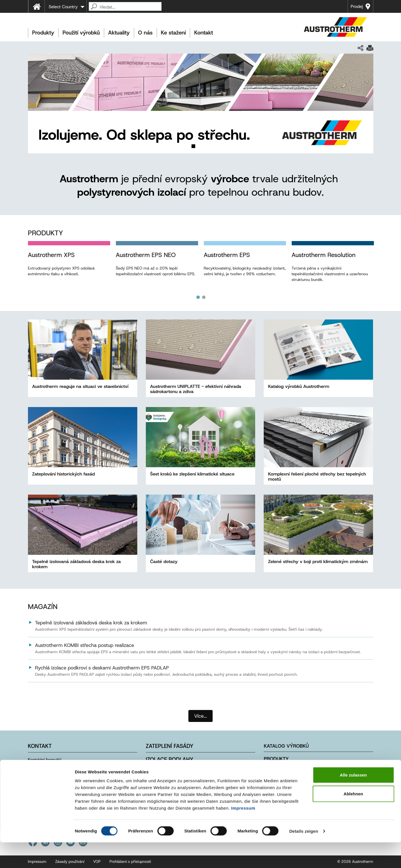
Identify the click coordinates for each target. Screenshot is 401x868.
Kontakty (276, 784)
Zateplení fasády (170, 746)
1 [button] (198, 297)
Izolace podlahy (170, 759)
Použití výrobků (81, 33)
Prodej (357, 7)
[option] (69, 265)
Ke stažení (174, 33)
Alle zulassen (353, 801)
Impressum (243, 834)
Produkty (43, 33)
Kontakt (203, 33)
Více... (200, 716)
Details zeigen (304, 857)
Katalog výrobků (286, 746)
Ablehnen (353, 819)
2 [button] (204, 297)
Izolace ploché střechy (180, 773)
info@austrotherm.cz (55, 776)
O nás (145, 33)
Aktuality (119, 33)
